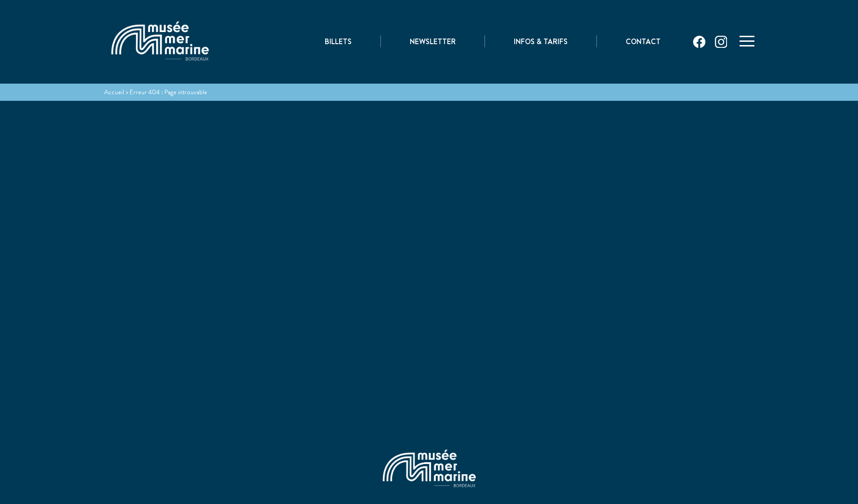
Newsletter (433, 43)
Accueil (114, 92)
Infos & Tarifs (541, 43)
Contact (643, 43)
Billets (338, 43)
